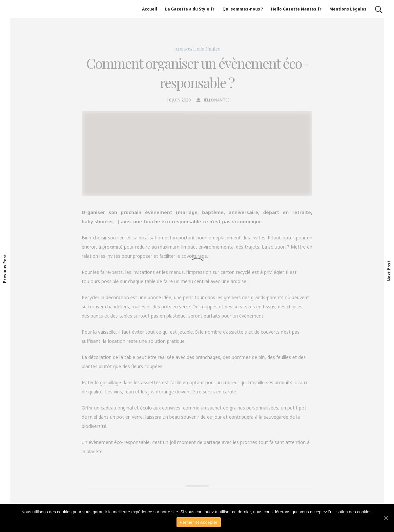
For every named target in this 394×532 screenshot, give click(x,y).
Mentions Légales (348, 9)
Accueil (150, 9)
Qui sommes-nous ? (243, 9)
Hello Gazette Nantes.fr (296, 9)
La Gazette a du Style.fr (190, 9)
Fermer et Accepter (199, 522)
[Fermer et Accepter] (386, 518)
